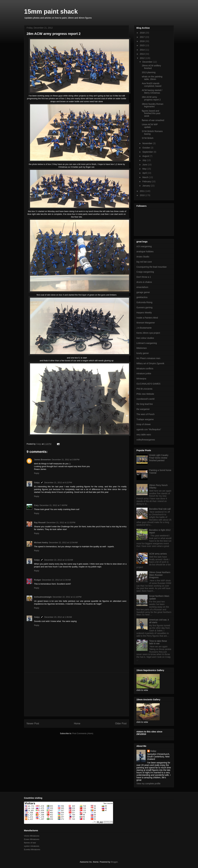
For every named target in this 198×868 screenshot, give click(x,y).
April (145, 173)
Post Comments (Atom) (83, 733)
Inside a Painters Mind (147, 318)
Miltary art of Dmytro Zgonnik (150, 363)
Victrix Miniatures (32, 836)
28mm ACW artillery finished (151, 67)
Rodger (38, 580)
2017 (143, 37)
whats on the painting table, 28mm (152, 78)
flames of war (30, 843)
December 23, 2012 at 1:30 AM (58, 617)
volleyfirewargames (146, 440)
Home (77, 723)
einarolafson (142, 287)
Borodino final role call (160, 509)
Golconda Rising (144, 302)
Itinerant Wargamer (146, 323)
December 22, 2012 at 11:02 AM (59, 560)
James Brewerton (42, 460)
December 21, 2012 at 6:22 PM (58, 483)
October (146, 148)
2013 (143, 54)
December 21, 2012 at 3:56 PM (66, 460)
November (148, 143)
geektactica (142, 297)
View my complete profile (148, 784)
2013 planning (149, 72)
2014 (143, 50)
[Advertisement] (77, 694)
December (148, 62)
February (147, 181)
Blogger (114, 862)
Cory (36, 505)
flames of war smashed (153, 120)
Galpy (37, 483)
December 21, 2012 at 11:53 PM (61, 522)
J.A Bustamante (144, 328)
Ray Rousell (40, 522)
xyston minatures (32, 846)
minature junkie (144, 373)
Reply (37, 473)
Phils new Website (145, 394)
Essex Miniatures (32, 839)
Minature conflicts (145, 369)
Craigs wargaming (145, 272)
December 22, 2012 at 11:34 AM (56, 580)
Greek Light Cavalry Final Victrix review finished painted (159, 458)
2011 (143, 191)
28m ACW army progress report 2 (151, 98)
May (145, 169)
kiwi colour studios (145, 338)
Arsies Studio (143, 257)
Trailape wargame (145, 419)
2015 (143, 45)
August (146, 156)
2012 (143, 58)
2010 (143, 195)
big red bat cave (144, 262)
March (146, 177)
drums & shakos (144, 282)
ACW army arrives (158, 554)
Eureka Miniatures (32, 849)
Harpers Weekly (144, 313)
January (146, 186)
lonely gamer (143, 353)
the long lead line (145, 404)
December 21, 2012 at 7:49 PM (53, 505)
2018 (143, 33)
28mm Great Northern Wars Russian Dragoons (160, 575)
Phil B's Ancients (144, 389)
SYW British (148, 138)
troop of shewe (144, 424)
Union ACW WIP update (150, 126)
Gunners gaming (144, 307)
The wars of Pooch (145, 414)
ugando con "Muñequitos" (149, 429)
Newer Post (33, 723)
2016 (143, 41)
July (145, 160)
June (145, 165)
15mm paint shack (51, 11)
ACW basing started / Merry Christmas (152, 92)
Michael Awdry (41, 542)
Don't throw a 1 (144, 277)
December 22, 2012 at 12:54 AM (63, 542)
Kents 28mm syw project (148, 333)
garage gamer (143, 292)
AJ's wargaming (144, 246)
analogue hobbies (145, 252)
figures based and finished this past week (151, 113)
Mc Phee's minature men (148, 358)
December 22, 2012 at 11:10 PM (67, 597)
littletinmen (142, 348)
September (148, 152)
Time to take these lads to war (158, 642)
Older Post (121, 723)
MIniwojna (141, 379)
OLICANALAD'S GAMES (148, 384)
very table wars (144, 435)
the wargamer (143, 409)
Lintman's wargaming (147, 343)
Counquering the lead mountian (152, 267)
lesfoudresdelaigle (43, 597)
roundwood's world (145, 399)
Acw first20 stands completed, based (152, 85)
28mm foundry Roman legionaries (153, 105)
